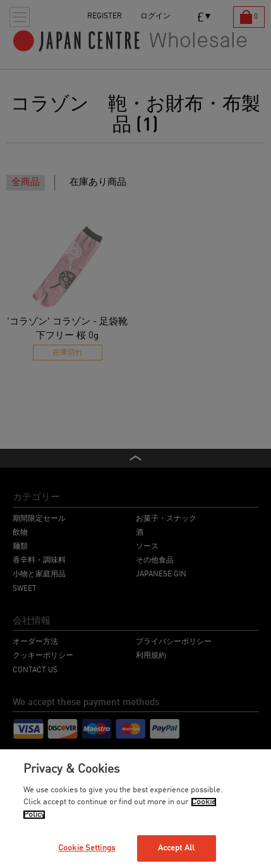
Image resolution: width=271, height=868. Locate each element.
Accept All (176, 848)
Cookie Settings (87, 848)
